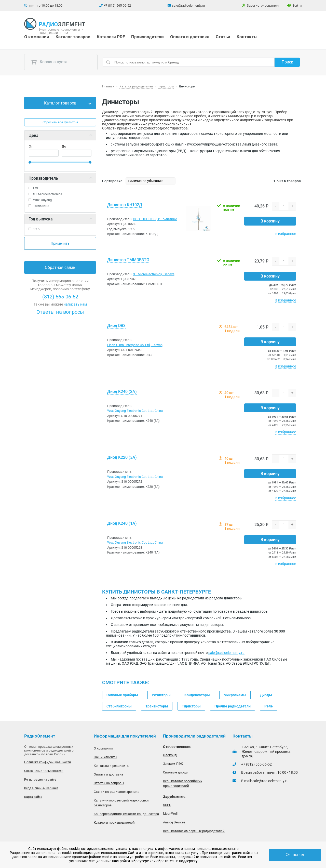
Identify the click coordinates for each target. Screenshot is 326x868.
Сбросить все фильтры (60, 122)
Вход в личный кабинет (41, 788)
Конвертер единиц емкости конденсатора (126, 814)
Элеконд (170, 755)
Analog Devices (174, 822)
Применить (60, 243)
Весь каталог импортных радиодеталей (194, 831)
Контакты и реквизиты (112, 766)
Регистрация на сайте (40, 780)
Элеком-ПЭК (173, 764)
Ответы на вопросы (60, 312)
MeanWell (170, 814)
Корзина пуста (49, 62)
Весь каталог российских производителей (183, 783)
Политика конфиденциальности (47, 762)
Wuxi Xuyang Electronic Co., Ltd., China (135, 411)
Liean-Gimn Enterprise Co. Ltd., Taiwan (135, 345)
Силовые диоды (176, 772)
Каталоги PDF (111, 37)
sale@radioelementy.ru (188, 5)
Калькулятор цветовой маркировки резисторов (121, 803)
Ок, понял (295, 855)
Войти (295, 5)
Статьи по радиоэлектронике (117, 792)
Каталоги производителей (114, 823)
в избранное (286, 234)
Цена (33, 135)
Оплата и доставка (190, 37)
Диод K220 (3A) (122, 457)
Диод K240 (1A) (122, 523)
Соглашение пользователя (44, 771)
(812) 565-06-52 (60, 297)
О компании (37, 37)
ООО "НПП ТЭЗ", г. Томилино (155, 219)
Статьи (223, 37)
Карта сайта (33, 797)
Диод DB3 (116, 326)
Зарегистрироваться (260, 5)
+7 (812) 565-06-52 (117, 5)
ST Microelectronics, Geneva (154, 274)
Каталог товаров (73, 37)
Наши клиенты (105, 757)
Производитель (43, 178)
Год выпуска (41, 219)
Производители (147, 37)
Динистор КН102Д (125, 205)
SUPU (167, 805)
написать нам (75, 304)
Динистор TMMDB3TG (128, 260)
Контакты (247, 37)
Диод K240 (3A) (122, 392)
